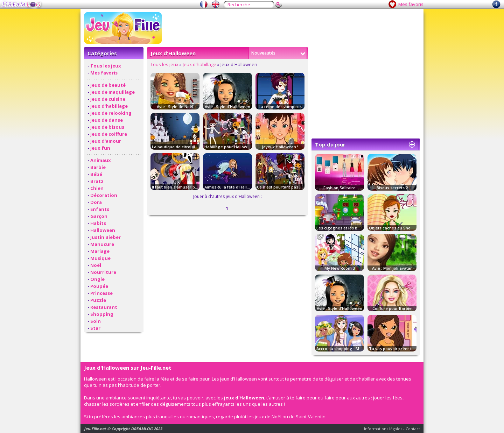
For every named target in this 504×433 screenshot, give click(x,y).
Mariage (100, 251)
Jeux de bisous (107, 127)
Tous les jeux (106, 66)
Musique (100, 258)
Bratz (97, 181)
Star (95, 328)
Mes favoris (411, 4)
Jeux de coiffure (109, 134)
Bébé (96, 174)
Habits (98, 223)
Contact (413, 429)
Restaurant (104, 307)
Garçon (99, 216)
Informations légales (383, 429)
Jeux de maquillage (113, 92)
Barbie (98, 167)
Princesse (101, 293)
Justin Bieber (106, 237)
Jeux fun (100, 148)
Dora (96, 202)
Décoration (104, 195)
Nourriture (103, 272)
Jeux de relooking (111, 113)
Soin (96, 321)
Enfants (100, 209)
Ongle (97, 279)
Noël (96, 265)
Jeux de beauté (108, 85)
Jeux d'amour (106, 141)
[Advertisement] (293, 28)
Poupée (99, 286)
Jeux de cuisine (108, 99)
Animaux (101, 160)
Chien (97, 188)
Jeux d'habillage (109, 106)
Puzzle (98, 300)
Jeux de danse (107, 120)
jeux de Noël (268, 417)
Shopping (102, 314)
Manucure (102, 244)
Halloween (103, 230)
